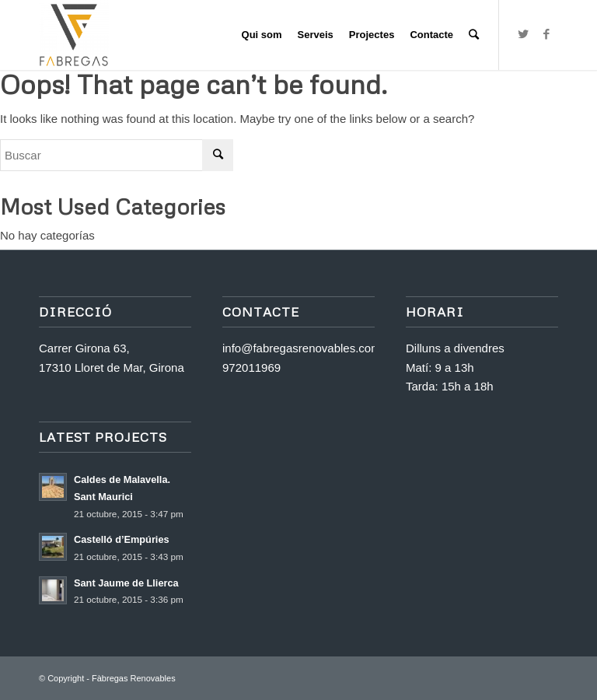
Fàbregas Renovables (134, 678)
